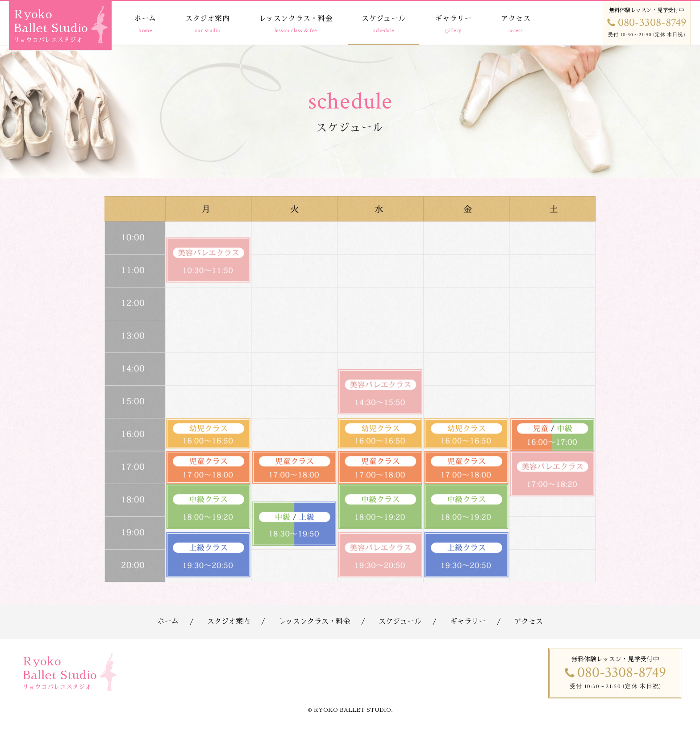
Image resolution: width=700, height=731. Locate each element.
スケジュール (384, 19)
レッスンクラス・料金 (296, 19)
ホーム (145, 19)
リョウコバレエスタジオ (48, 40)
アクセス (516, 19)
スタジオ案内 (207, 19)
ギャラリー (453, 19)
